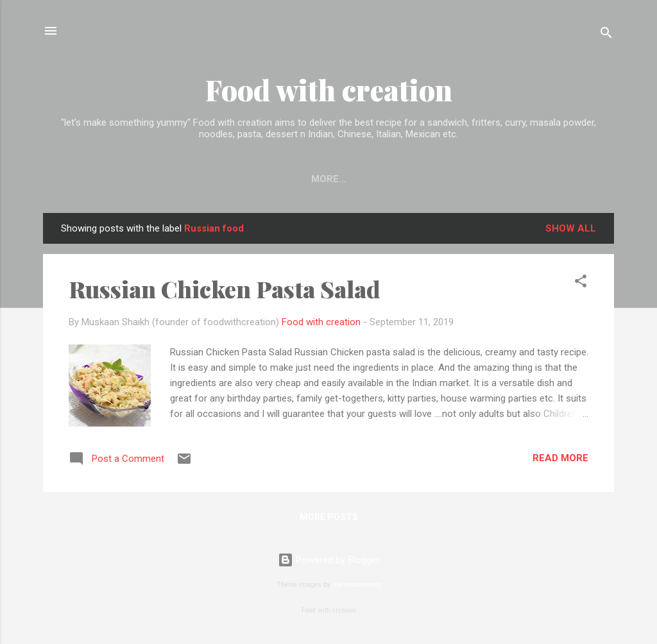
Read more (560, 458)
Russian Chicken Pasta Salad (225, 289)
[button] (581, 283)
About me (409, 179)
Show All (571, 228)
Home (156, 179)
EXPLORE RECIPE (233, 179)
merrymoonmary (357, 585)
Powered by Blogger (329, 560)
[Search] (606, 35)
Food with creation (329, 89)
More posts (329, 517)
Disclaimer (486, 179)
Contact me (328, 179)
